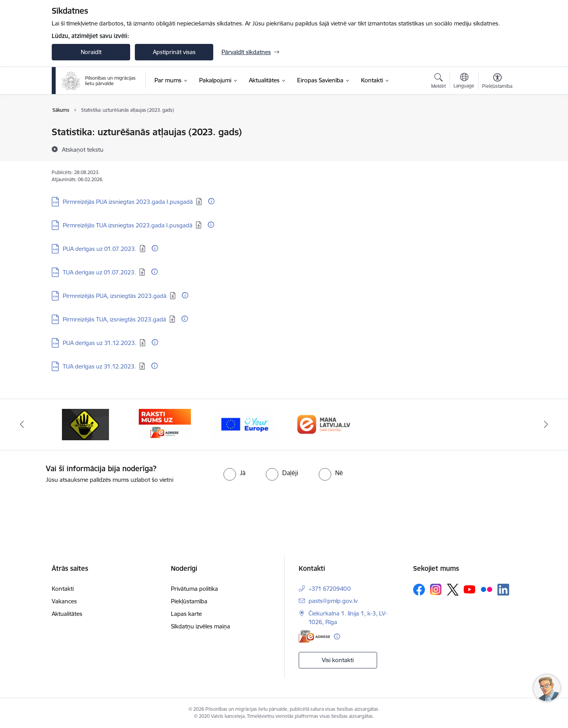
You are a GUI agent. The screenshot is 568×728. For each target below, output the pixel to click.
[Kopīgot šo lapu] (497, 148)
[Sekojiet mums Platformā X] (453, 590)
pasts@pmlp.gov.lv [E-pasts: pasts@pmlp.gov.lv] (333, 601)
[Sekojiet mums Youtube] (470, 589)
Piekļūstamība (189, 601)
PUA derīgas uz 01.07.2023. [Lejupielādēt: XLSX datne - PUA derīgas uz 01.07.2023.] (100, 249)
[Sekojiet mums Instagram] (436, 589)
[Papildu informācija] (211, 201)
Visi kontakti (338, 660)
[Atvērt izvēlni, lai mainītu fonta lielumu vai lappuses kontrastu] (497, 82)
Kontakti (63, 589)
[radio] (234, 473)
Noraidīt (91, 52)
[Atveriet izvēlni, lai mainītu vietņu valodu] (464, 82)
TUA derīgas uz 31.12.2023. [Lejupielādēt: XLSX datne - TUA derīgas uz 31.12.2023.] (99, 366)
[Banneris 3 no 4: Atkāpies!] (165, 424)
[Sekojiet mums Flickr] (486, 589)
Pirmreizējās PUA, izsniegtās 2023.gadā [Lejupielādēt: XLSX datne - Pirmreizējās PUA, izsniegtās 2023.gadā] (115, 296)
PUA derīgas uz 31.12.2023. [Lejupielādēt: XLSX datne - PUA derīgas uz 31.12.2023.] (100, 343)
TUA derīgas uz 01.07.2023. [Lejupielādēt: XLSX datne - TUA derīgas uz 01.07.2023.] (99, 272)
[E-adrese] (314, 636)
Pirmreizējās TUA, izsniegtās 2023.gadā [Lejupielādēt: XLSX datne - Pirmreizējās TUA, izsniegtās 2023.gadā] (114, 319)
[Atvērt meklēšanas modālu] (438, 82)
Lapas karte (186, 614)
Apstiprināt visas (174, 52)
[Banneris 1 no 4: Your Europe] (324, 424)
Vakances (64, 601)
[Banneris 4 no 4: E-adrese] (244, 424)
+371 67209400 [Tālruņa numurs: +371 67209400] (330, 589)
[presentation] (65, 506)
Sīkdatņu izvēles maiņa (201, 626)
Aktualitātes (67, 614)
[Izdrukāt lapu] (497, 129)
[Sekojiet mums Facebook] (419, 590)
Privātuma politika (194, 589)
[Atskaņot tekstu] (83, 149)
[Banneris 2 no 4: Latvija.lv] (86, 424)
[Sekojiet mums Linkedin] (503, 590)
